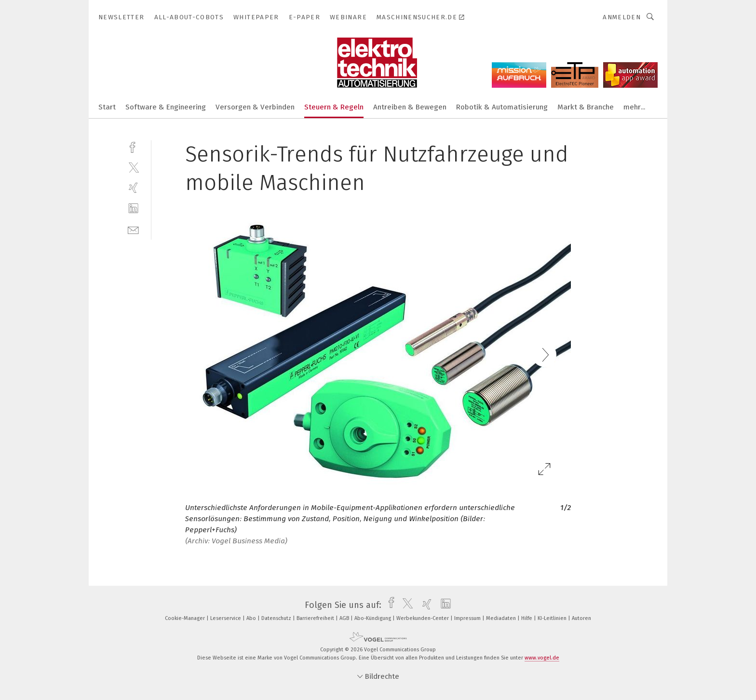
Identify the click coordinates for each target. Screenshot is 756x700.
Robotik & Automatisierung (502, 107)
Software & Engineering (166, 107)
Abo (252, 618)
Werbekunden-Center (423, 618)
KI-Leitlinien (553, 618)
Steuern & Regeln (334, 107)
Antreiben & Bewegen (410, 107)
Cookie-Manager (186, 618)
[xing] (133, 188)
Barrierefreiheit (316, 618)
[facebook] (133, 146)
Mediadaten (502, 618)
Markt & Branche (586, 107)
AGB (345, 618)
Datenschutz (277, 618)
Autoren (581, 618)
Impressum (468, 618)
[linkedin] (133, 209)
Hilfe (527, 618)
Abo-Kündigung (373, 618)
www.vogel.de (542, 658)
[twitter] (133, 167)
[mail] (133, 229)
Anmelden (622, 17)
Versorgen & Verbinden (255, 107)
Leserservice (226, 618)
